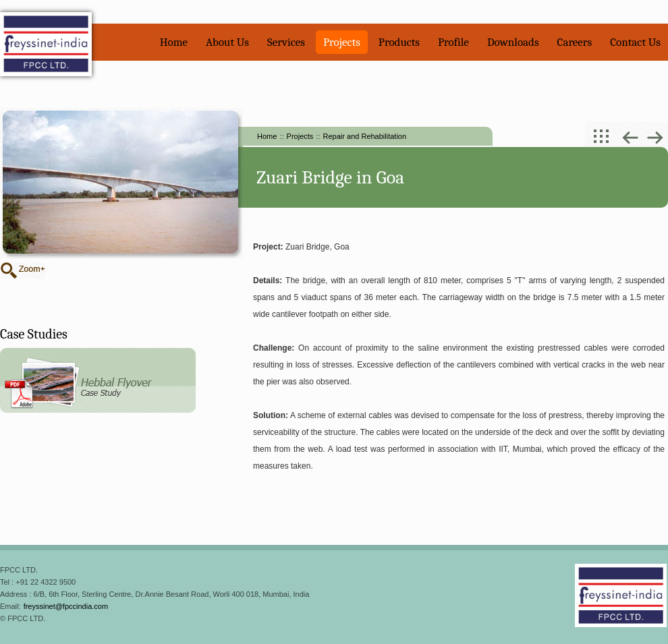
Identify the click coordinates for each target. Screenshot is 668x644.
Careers (575, 42)
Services (286, 42)
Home (174, 42)
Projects (342, 42)
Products (399, 42)
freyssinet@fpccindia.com (66, 606)
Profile (453, 42)
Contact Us (635, 42)
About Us (227, 42)
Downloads (513, 42)
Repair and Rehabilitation (365, 136)
